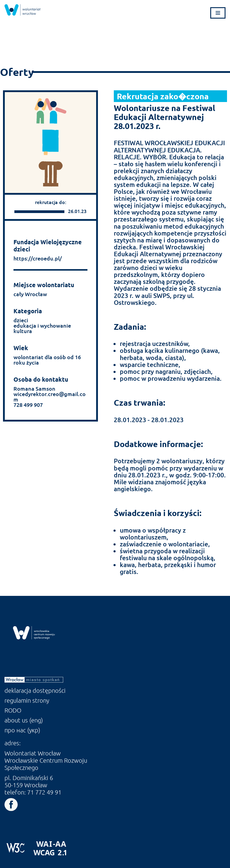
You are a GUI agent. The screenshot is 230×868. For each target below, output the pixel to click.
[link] (22, 10)
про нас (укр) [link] (22, 730)
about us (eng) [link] (24, 720)
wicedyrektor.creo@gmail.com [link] (50, 396)
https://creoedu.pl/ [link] (38, 258)
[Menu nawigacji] (218, 13)
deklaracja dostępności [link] (35, 690)
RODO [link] (13, 710)
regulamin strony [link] (27, 700)
